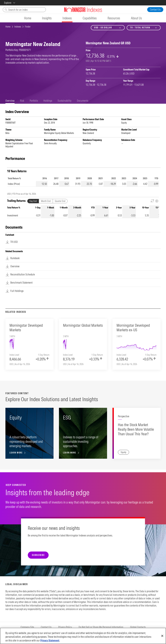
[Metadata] (157, 201)
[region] (83, 636)
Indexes (18, 27)
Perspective (124, 416)
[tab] (10, 101)
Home (8, 27)
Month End (46, 201)
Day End (33, 201)
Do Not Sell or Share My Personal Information (101, 627)
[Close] (162, 636)
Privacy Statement (50, 640)
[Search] (24, 10)
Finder (28, 27)
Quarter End (60, 201)
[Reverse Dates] (153, 201)
